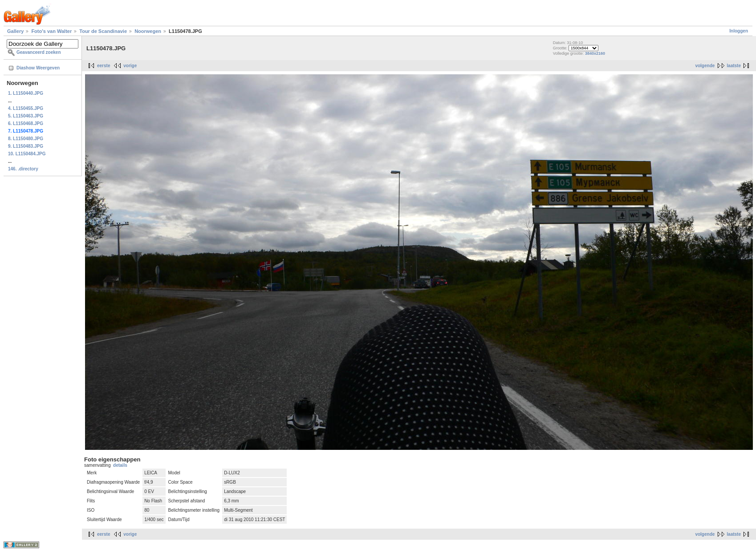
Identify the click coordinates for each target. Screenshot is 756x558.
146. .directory (23, 169)
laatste (734, 66)
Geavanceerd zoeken (39, 52)
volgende (705, 66)
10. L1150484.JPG (27, 154)
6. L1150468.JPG (26, 123)
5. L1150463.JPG (26, 116)
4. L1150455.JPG (26, 108)
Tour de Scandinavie (103, 31)
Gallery (15, 31)
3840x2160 (595, 53)
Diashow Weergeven (38, 68)
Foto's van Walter (51, 31)
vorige (130, 66)
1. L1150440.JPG (26, 93)
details (120, 465)
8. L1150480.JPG (26, 139)
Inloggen (739, 31)
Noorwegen (148, 31)
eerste (104, 66)
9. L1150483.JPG (26, 146)
